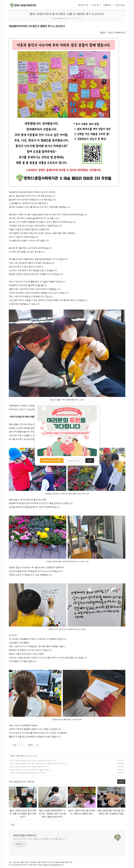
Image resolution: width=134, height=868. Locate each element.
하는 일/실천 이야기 (61, 19)
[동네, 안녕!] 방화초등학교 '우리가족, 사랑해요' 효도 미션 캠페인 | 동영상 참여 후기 (38, 764)
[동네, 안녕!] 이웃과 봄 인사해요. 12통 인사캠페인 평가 (28, 767)
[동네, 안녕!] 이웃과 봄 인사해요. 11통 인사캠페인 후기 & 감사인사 (67, 14)
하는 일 (97, 5)
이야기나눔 (120, 5)
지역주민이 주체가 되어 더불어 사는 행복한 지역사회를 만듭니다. (39, 839)
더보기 (121, 782)
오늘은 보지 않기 (74, 460)
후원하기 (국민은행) (52, 460)
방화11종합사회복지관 (25, 835)
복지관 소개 (84, 5)
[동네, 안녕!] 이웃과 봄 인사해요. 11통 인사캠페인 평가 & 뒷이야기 (32, 761)
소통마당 (108, 5)
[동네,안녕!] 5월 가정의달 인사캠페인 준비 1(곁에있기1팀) (29, 770)
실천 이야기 (20, 756)
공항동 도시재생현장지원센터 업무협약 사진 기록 (27, 773)
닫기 (90, 460)
